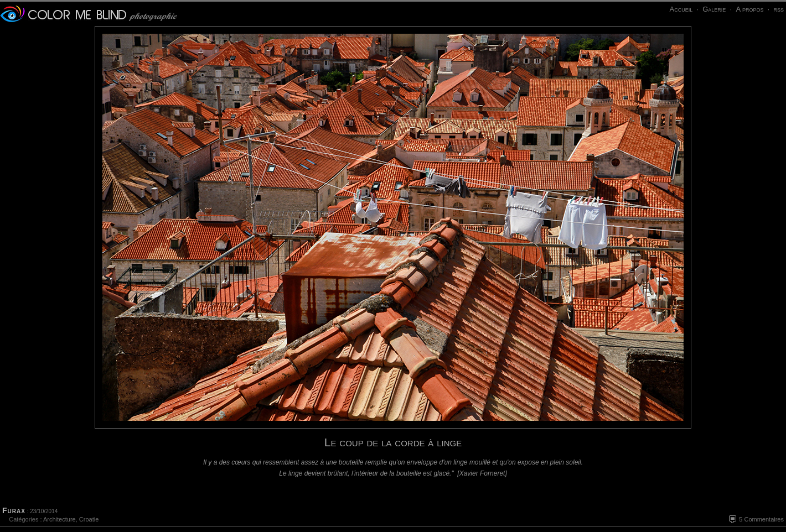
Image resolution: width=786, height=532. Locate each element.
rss (779, 9)
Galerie (714, 9)
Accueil (681, 9)
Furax (14, 510)
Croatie (89, 519)
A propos (749, 9)
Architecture (60, 519)
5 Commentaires (761, 519)
